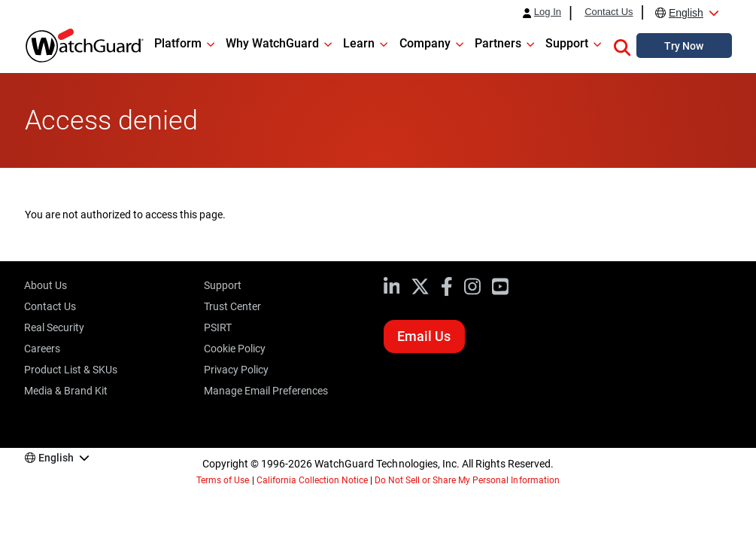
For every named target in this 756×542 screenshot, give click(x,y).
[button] (622, 45)
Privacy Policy (236, 370)
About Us (46, 285)
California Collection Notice (312, 480)
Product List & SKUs (71, 370)
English (686, 13)
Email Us (424, 336)
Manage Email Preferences (266, 391)
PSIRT (218, 327)
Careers (42, 349)
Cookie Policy (235, 349)
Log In (548, 12)
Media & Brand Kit (66, 391)
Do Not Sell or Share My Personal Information (467, 480)
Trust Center (232, 306)
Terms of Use (223, 480)
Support (223, 285)
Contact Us (609, 12)
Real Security (54, 327)
